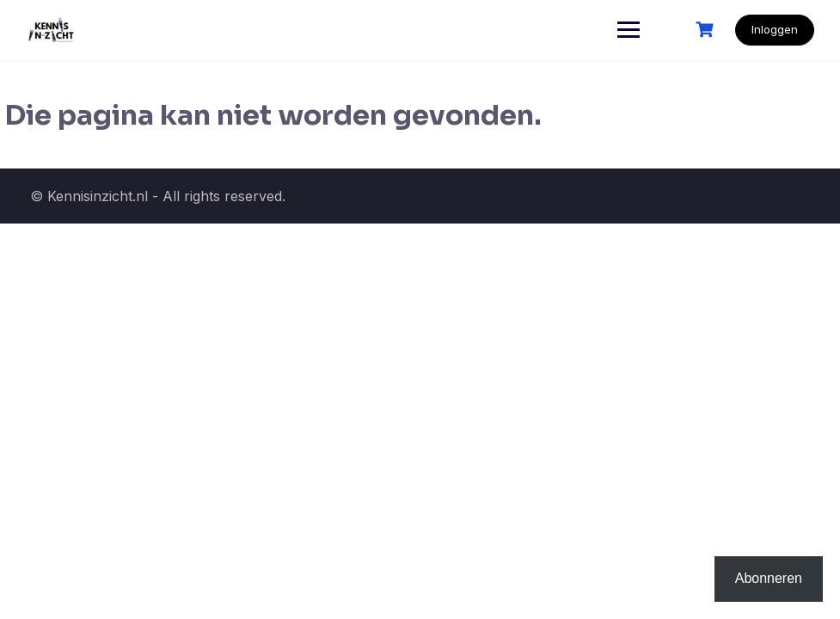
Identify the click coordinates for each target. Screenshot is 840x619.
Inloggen (775, 29)
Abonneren (769, 578)
